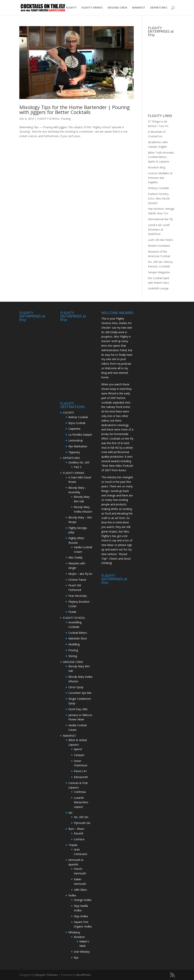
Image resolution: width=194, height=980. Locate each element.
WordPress (84, 975)
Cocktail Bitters (78, 633)
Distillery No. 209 (79, 462)
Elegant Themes (47, 975)
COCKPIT (69, 413)
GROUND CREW (117, 8)
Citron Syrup (76, 687)
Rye (76, 958)
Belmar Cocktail (78, 417)
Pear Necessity (78, 596)
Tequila (73, 845)
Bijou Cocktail (77, 423)
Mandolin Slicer (78, 638)
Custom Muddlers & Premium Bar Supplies (160, 178)
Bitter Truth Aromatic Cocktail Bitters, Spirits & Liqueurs (161, 157)
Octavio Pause (77, 580)
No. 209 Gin (81, 817)
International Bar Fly (160, 219)
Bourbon (79, 937)
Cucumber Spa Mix (80, 693)
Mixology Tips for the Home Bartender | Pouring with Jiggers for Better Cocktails (75, 110)
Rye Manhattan (78, 446)
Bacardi (79, 833)
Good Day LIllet (78, 709)
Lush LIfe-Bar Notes (160, 240)
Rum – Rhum (76, 829)
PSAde (72, 612)
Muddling (74, 644)
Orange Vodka (83, 900)
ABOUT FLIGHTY (66, 8)
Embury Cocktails (158, 188)
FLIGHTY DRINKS (92, 8)
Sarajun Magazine (159, 272)
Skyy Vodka (81, 916)
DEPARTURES (159, 8)
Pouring (66, 119)
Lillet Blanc (81, 890)
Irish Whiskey (82, 952)
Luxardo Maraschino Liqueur (81, 802)
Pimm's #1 (80, 771)
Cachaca (79, 839)
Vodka (72, 895)
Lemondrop (76, 440)
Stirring (73, 656)
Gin (70, 813)
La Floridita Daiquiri (80, 435)
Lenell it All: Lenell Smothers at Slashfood (159, 230)
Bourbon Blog (157, 167)
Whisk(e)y (74, 932)
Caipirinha (74, 429)
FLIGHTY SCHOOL (48, 119)
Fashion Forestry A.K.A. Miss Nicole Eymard (159, 198)
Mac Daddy (75, 557)
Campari (79, 755)
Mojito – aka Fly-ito (80, 574)
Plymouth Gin (82, 823)
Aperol (78, 749)
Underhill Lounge (158, 288)
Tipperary (74, 452)
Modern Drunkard (159, 246)
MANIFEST (139, 8)
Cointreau (80, 792)
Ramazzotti (81, 777)
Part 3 (78, 467)
